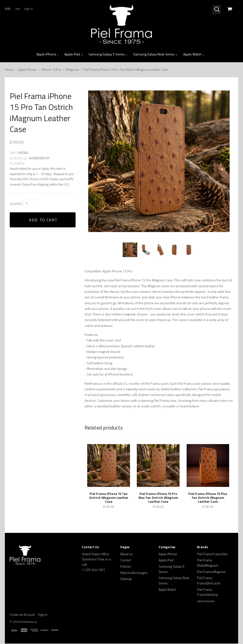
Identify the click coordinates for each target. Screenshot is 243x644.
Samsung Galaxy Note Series (155, 54)
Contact (126, 561)
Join (18, 9)
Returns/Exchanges (134, 573)
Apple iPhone (48, 54)
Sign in (28, 9)
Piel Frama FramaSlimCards (209, 581)
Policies (126, 567)
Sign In (43, 615)
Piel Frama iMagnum (211, 572)
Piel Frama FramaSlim (212, 555)
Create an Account (22, 615)
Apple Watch (194, 54)
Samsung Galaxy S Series (108, 54)
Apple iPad (74, 54)
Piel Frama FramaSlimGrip (207, 593)
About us (126, 555)
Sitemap (126, 579)
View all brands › (206, 602)
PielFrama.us (28, 622)
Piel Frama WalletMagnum (208, 563)
